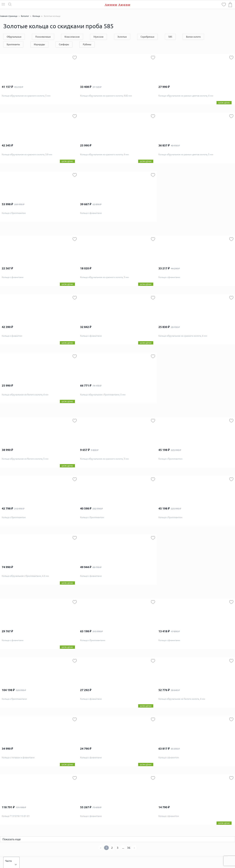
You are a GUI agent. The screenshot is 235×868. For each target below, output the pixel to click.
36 (129, 848)
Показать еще (12, 839)
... (123, 848)
